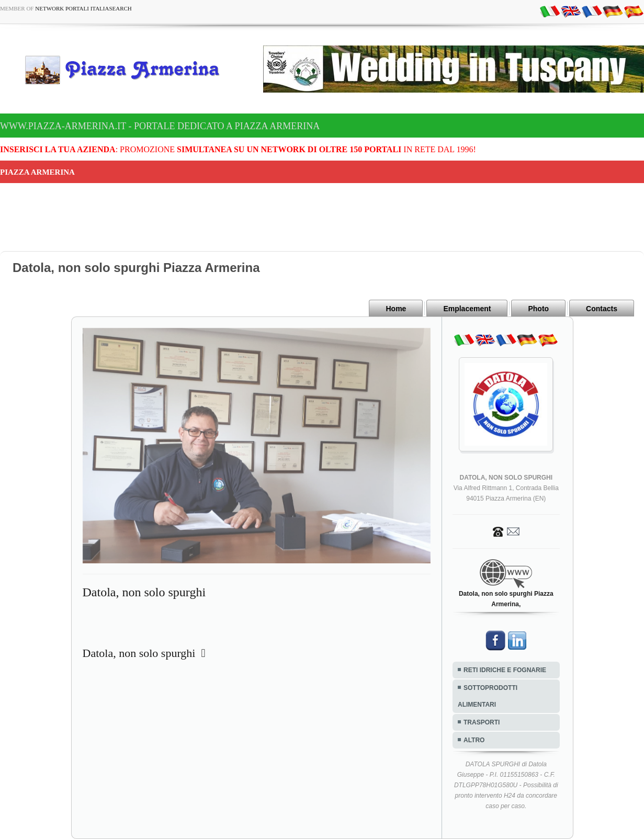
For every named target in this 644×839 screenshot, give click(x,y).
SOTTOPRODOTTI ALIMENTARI (488, 696)
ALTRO (474, 740)
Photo (538, 309)
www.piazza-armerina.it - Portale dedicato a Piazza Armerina (160, 126)
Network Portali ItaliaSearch (83, 8)
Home (396, 309)
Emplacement (467, 309)
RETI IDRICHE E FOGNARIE (505, 670)
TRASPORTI (482, 722)
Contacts (602, 309)
